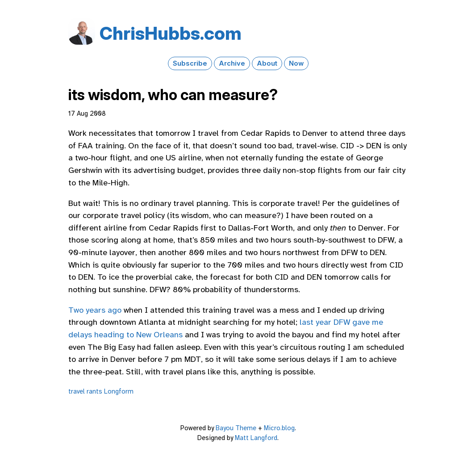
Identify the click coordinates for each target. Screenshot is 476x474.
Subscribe (190, 63)
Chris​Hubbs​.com (171, 33)
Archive (232, 63)
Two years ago (95, 310)
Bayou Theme (236, 428)
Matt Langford (256, 438)
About (267, 63)
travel (77, 391)
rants (94, 391)
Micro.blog (279, 428)
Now (296, 63)
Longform (119, 391)
